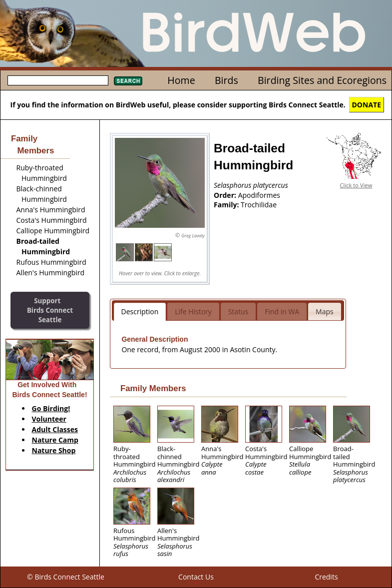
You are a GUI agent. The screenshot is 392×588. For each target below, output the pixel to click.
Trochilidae (259, 205)
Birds (226, 80)
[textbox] (58, 80)
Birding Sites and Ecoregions (322, 80)
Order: (226, 195)
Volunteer (49, 419)
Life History (193, 311)
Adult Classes (55, 429)
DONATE (367, 105)
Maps (325, 311)
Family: (227, 205)
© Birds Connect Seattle (66, 577)
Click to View (356, 185)
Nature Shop (54, 450)
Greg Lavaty (193, 236)
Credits (326, 577)
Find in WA (282, 311)
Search (128, 81)
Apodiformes (259, 195)
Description (140, 311)
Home (181, 80)
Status (238, 311)
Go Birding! (51, 408)
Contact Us (196, 577)
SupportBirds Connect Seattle (50, 310)
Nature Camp (55, 440)
